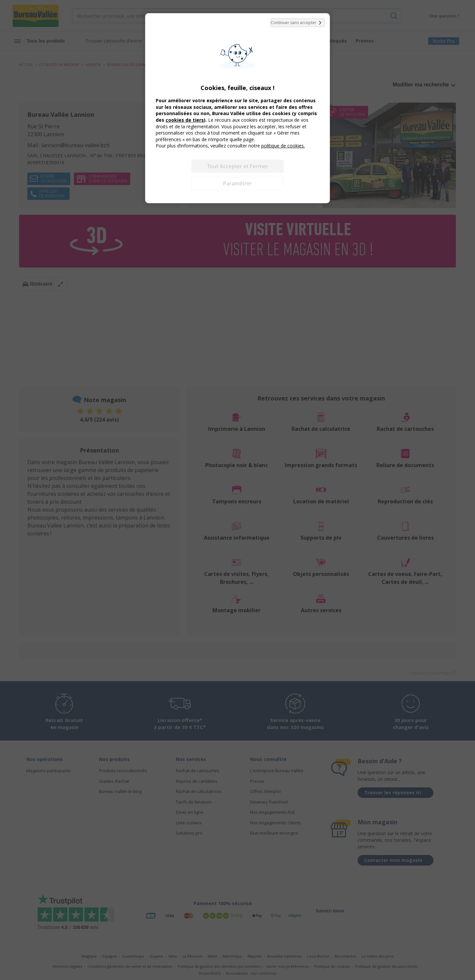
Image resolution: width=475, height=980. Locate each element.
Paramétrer (237, 183)
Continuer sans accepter (298, 23)
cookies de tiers (185, 120)
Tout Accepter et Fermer (238, 166)
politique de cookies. (283, 146)
